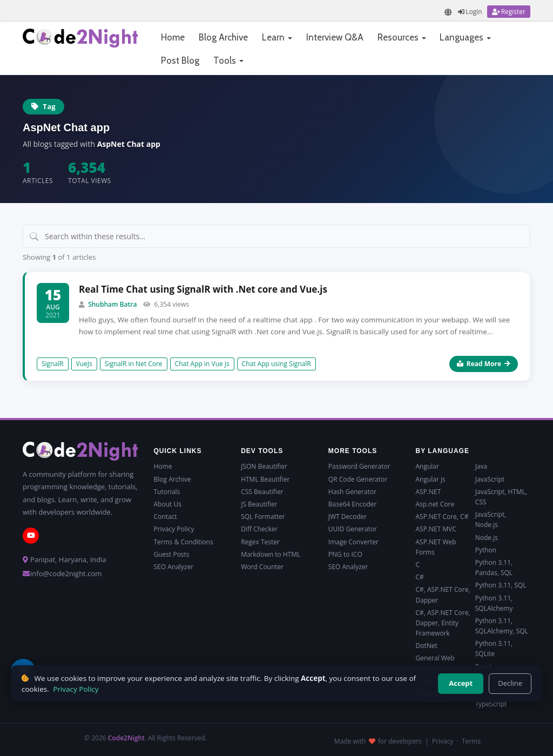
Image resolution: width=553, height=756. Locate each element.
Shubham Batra (112, 304)
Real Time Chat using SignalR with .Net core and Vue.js (203, 289)
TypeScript (491, 704)
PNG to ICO (345, 554)
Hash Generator (352, 492)
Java (481, 466)
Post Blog (180, 60)
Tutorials (167, 492)
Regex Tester (260, 542)
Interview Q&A (335, 37)
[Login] (470, 12)
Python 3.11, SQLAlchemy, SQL (502, 626)
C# (419, 577)
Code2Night (126, 738)
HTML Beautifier (265, 479)
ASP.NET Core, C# (442, 517)
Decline (510, 683)
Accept (461, 683)
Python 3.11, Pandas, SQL (494, 568)
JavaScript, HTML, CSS (501, 497)
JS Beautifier (259, 504)
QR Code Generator (358, 479)
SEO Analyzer (174, 567)
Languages (465, 37)
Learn (277, 37)
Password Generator (359, 466)
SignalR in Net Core (134, 364)
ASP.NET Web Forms (436, 547)
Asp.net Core (435, 504)
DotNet (426, 646)
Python (486, 550)
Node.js (487, 538)
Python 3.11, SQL (501, 585)
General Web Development (436, 663)
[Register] (509, 12)
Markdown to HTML (271, 554)
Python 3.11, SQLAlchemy (494, 603)
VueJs (84, 364)
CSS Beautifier (262, 492)
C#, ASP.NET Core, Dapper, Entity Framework (443, 623)
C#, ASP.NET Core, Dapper (443, 595)
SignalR (53, 364)
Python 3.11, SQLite (494, 649)
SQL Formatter (263, 517)
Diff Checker (259, 529)
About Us (168, 504)
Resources (402, 37)
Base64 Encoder (353, 504)
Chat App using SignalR (276, 364)
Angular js (430, 479)
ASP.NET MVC (436, 529)
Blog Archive (223, 37)
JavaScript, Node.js (491, 519)
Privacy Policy (174, 529)
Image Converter (353, 542)
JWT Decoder (348, 517)
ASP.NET (428, 492)
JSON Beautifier (264, 466)
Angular (427, 466)
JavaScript (490, 479)
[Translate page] (448, 12)
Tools (228, 60)
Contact (166, 517)
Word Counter (262, 567)
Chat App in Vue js (202, 364)
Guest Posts (172, 554)
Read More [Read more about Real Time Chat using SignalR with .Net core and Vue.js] (484, 364)
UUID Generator (353, 529)
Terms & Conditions (184, 542)
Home (173, 37)
